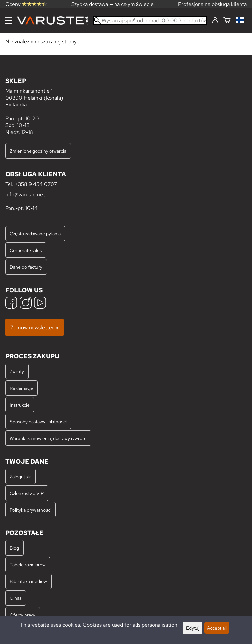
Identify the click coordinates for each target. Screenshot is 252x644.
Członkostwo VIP (27, 493)
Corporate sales (26, 250)
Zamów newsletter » (34, 327)
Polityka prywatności (31, 510)
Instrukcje (20, 405)
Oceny (26, 4)
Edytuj (193, 628)
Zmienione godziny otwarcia (38, 151)
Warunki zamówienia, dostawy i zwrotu (48, 438)
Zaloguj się (21, 476)
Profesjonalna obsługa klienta (212, 4)
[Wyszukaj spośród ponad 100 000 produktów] (150, 20)
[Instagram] (26, 303)
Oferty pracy (23, 615)
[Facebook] (11, 303)
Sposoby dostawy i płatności (38, 421)
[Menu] (9, 21)
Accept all (217, 628)
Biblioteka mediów (28, 581)
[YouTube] (40, 303)
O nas (16, 598)
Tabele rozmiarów (28, 565)
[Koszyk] (227, 20)
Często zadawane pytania (35, 233)
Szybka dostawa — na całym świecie (112, 4)
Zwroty (17, 371)
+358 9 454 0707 (36, 184)
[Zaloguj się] (215, 20)
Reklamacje (21, 388)
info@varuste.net (25, 194)
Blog (14, 548)
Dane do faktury (26, 267)
